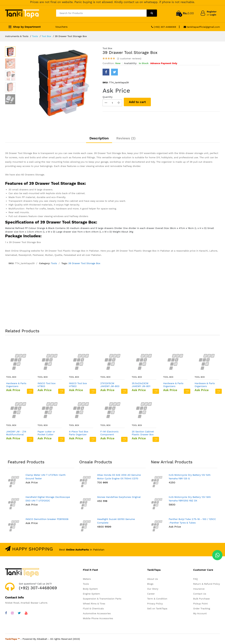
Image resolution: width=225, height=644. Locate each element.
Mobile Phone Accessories (98, 618)
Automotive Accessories (97, 613)
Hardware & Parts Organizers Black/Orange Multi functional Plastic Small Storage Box (17, 385)
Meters (87, 579)
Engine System (91, 594)
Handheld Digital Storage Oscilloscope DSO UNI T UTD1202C (48, 499)
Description (99, 138)
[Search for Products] (101, 13)
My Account (200, 613)
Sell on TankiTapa (157, 608)
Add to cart (137, 102)
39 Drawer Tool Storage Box (84, 263)
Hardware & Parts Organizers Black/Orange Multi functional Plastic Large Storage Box (206, 385)
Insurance (199, 589)
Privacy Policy (155, 604)
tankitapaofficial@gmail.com (202, 27)
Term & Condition (157, 599)
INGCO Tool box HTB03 (47, 385)
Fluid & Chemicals (93, 608)
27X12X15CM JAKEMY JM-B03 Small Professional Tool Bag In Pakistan (111, 385)
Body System (90, 589)
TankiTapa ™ (12, 639)
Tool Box (46, 36)
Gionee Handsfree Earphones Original (119, 497)
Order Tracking (202, 608)
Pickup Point (200, 604)
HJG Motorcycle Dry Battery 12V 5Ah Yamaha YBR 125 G (190, 477)
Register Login (212, 13)
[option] (62, 82)
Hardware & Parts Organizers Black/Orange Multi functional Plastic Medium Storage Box (174, 385)
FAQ (195, 579)
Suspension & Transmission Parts (102, 599)
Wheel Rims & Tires (94, 604)
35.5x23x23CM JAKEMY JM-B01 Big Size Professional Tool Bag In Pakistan (142, 385)
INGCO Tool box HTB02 (78, 385)
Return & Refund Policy (207, 584)
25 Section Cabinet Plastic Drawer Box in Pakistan (143, 433)
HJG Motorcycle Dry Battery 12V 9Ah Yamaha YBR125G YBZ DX (190, 499)
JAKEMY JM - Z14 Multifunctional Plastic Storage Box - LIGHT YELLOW (17, 433)
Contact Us (200, 594)
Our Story (153, 589)
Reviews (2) (126, 138)
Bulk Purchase (201, 599)
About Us (152, 579)
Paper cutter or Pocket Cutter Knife (46, 433)
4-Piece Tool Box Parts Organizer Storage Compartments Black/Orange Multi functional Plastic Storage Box (80, 433)
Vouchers (61, 27)
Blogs (150, 584)
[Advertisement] (113, 298)
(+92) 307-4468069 (164, 27)
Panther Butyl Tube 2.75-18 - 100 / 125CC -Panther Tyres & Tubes (192, 521)
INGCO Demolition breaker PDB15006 (47, 519)
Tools (35, 36)
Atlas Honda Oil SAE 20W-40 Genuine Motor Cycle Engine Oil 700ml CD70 (119, 477)
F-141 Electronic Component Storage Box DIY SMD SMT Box (110, 433)
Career (151, 594)
